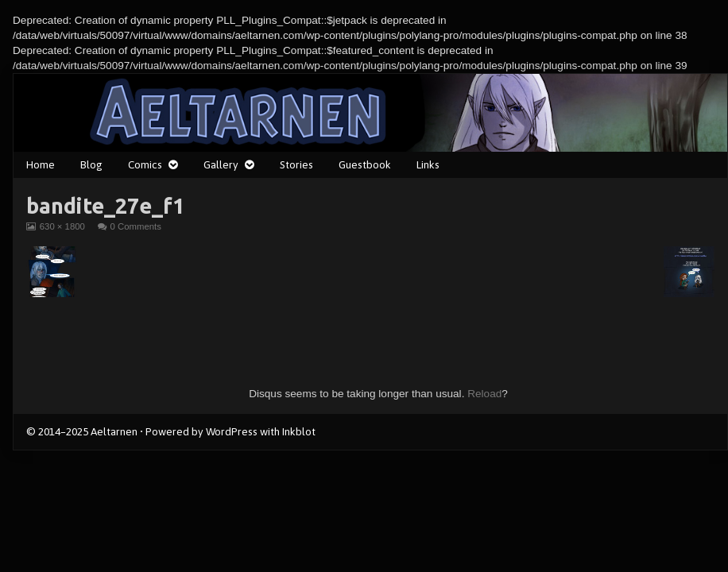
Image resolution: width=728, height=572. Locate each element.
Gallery (221, 164)
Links (428, 164)
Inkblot (299, 431)
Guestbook (365, 164)
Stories (296, 164)
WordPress (232, 431)
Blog (91, 164)
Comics (145, 164)
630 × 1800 (62, 226)
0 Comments (136, 226)
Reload (484, 394)
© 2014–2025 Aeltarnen (82, 431)
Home (41, 164)
